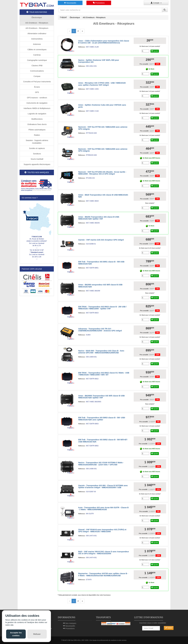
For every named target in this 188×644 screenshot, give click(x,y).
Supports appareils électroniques (37, 164)
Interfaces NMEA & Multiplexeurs (37, 108)
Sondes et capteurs (37, 148)
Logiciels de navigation (37, 114)
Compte (156, 3)
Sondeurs (37, 154)
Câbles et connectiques (37, 50)
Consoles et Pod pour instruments (37, 82)
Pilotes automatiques (37, 130)
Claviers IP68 (37, 66)
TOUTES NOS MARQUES (37, 172)
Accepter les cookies (16, 634)
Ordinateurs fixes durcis (37, 124)
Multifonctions (37, 119)
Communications (37, 71)
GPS (37, 92)
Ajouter (155, 51)
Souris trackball (37, 159)
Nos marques (71, 623)
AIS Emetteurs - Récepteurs (37, 23)
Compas (37, 76)
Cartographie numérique (37, 60)
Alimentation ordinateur (37, 33)
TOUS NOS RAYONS (37, 12)
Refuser (37, 634)
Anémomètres (37, 39)
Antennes (37, 44)
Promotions (99, 3)
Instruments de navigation (37, 103)
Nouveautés (70, 3)
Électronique (37, 17)
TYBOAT (63, 17)
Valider (169, 628)
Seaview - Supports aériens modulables (37, 142)
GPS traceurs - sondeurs (37, 98)
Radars (37, 135)
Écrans (37, 87)
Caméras (37, 55)
